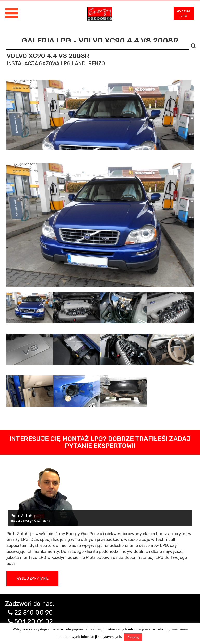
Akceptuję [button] (133, 637)
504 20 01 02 (34, 621)
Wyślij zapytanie (32, 579)
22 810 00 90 (34, 613)
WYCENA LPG (184, 14)
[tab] (30, 308)
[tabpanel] (100, 225)
